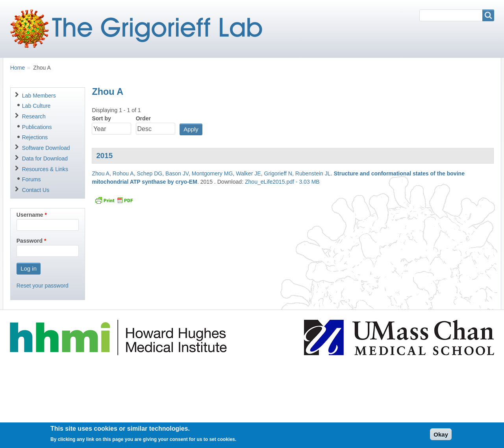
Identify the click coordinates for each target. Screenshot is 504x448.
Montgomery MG (212, 173)
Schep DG (149, 173)
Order (143, 118)
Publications (37, 127)
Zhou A (101, 173)
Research (34, 116)
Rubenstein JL (313, 173)
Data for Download (45, 159)
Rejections (35, 137)
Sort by (101, 118)
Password (30, 241)
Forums (31, 179)
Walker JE (248, 173)
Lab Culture (36, 106)
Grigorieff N (278, 173)
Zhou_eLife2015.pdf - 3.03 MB (282, 182)
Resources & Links (45, 169)
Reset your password (43, 286)
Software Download (46, 148)
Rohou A (123, 173)
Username (30, 215)
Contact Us (36, 190)
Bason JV (177, 173)
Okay (441, 437)
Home (18, 68)
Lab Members (39, 96)
